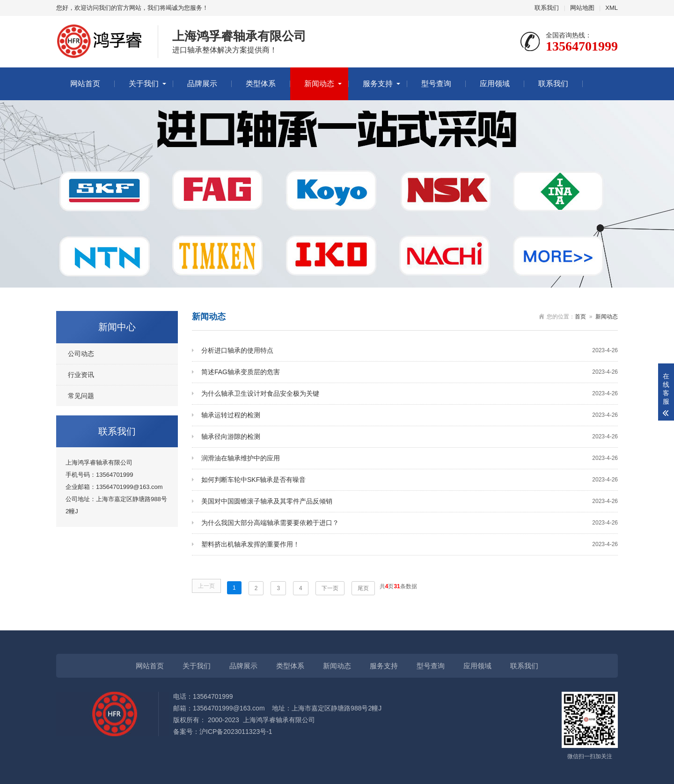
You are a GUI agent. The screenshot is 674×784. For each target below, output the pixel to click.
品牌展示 (202, 84)
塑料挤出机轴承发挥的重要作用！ (410, 544)
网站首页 (85, 84)
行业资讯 (81, 375)
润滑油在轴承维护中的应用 (410, 458)
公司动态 (81, 354)
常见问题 (81, 396)
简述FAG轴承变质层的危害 (410, 372)
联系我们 (547, 8)
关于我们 (144, 84)
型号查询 (436, 84)
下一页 (330, 588)
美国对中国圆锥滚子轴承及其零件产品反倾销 (410, 501)
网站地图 (582, 8)
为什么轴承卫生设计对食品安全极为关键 (410, 394)
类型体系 (261, 84)
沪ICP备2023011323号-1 (236, 732)
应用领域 (495, 84)
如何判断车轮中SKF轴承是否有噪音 (410, 480)
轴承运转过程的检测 (410, 415)
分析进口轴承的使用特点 (410, 351)
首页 (580, 317)
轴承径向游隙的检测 (410, 437)
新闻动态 (319, 84)
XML (612, 8)
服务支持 (378, 84)
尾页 (363, 588)
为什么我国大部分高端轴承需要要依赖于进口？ (410, 523)
